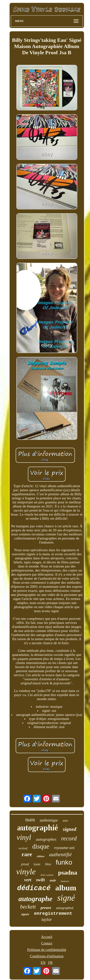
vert (28, 880)
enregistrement (53, 914)
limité (37, 864)
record (69, 838)
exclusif (23, 848)
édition (41, 856)
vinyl (24, 837)
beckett (28, 907)
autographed (65, 908)
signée (25, 914)
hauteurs (65, 881)
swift (40, 880)
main (30, 820)
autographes (46, 839)
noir (53, 880)
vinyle (26, 872)
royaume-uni (64, 848)
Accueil (47, 937)
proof (25, 864)
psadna (68, 873)
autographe (36, 899)
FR (50, 963)
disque (41, 846)
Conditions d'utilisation (47, 956)
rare (27, 854)
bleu (48, 864)
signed (70, 829)
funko (64, 862)
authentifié (60, 854)
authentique (49, 820)
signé (66, 898)
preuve (46, 908)
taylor (47, 920)
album (66, 888)
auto (65, 820)
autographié (38, 828)
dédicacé (34, 888)
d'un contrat (47, 875)
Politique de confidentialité (47, 950)
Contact (47, 943)
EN (43, 963)
